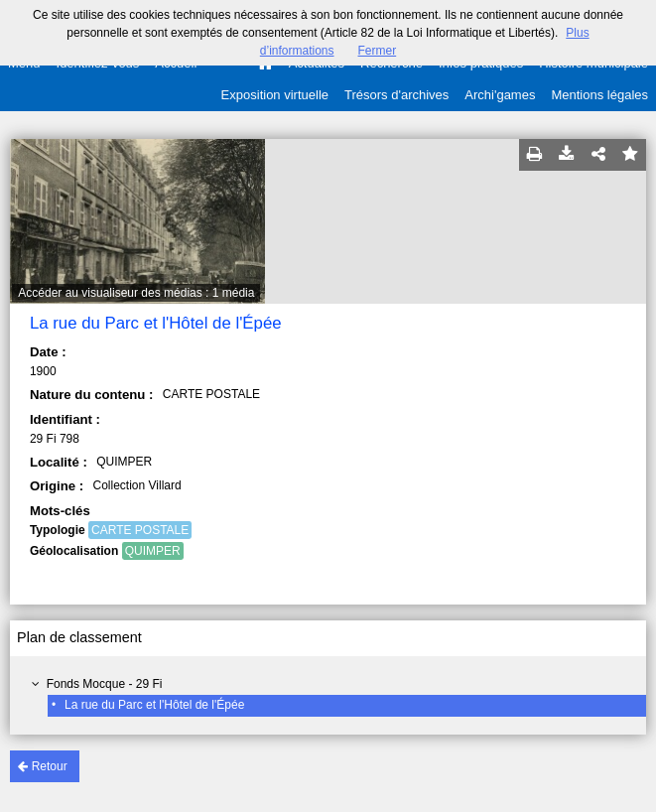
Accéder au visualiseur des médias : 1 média (136, 293)
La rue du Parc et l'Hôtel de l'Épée (154, 705)
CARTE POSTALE (140, 530)
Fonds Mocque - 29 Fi (105, 684)
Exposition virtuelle (275, 95)
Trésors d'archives (396, 95)
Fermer (378, 51)
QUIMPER (153, 551)
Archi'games (500, 95)
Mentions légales (599, 95)
